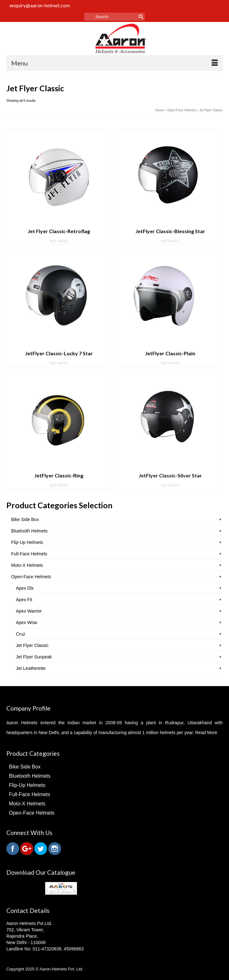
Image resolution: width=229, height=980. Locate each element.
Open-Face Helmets (31, 577)
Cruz (21, 634)
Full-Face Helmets (29, 554)
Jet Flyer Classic (32, 645)
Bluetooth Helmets (29, 531)
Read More (206, 733)
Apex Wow (27, 622)
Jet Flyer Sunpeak (34, 657)
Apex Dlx (25, 588)
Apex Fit (24, 600)
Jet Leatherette (31, 668)
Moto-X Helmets (27, 565)
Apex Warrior (29, 611)
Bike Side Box (25, 519)
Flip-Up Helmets (27, 542)
